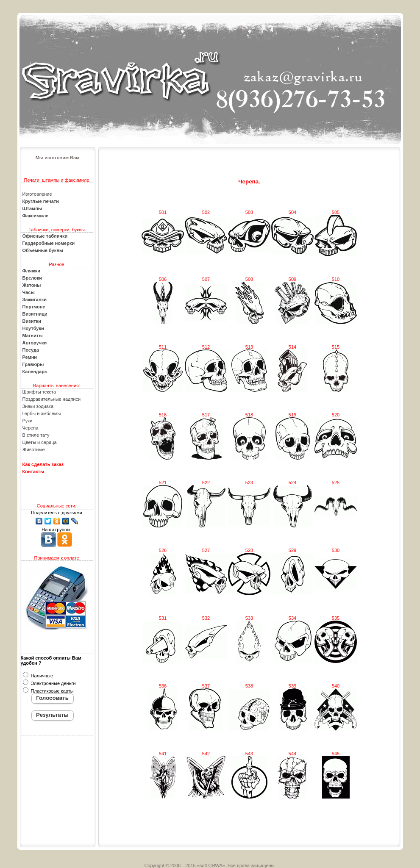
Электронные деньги (53, 683)
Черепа (31, 428)
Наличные (42, 676)
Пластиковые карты (52, 691)
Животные (34, 449)
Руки (28, 421)
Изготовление (37, 194)
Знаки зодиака (38, 406)
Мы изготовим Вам (58, 158)
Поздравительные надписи (52, 399)
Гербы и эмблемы (42, 413)
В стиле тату (36, 435)
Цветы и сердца (40, 442)
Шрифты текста (39, 392)
